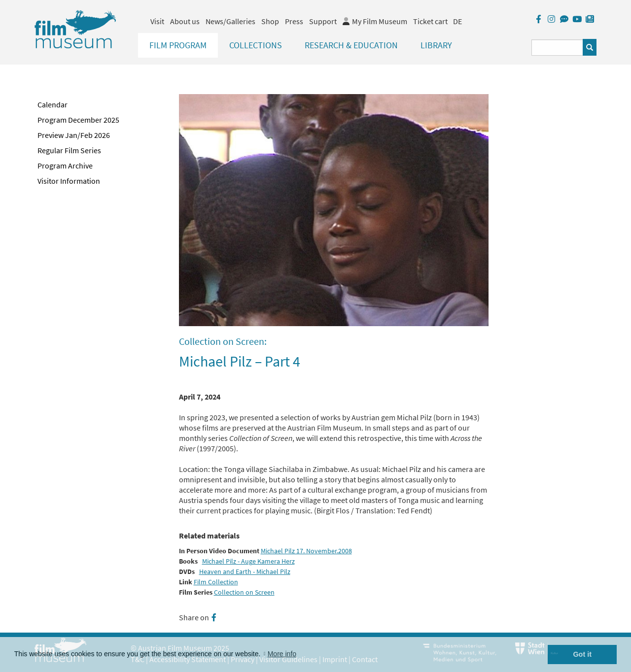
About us (185, 21)
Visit (157, 21)
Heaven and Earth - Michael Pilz (245, 572)
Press (294, 21)
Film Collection (216, 582)
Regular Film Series (69, 150)
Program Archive (65, 166)
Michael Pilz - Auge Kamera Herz (248, 561)
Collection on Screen (244, 592)
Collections (256, 45)
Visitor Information (69, 181)
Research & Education (351, 45)
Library (436, 45)
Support (323, 21)
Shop (270, 21)
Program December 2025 (78, 120)
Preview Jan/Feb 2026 (74, 135)
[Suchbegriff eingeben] (557, 48)
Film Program (178, 45)
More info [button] (282, 654)
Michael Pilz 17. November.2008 (306, 551)
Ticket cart (430, 21)
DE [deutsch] (457, 21)
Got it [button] (582, 654)
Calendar (53, 104)
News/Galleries (230, 21)
